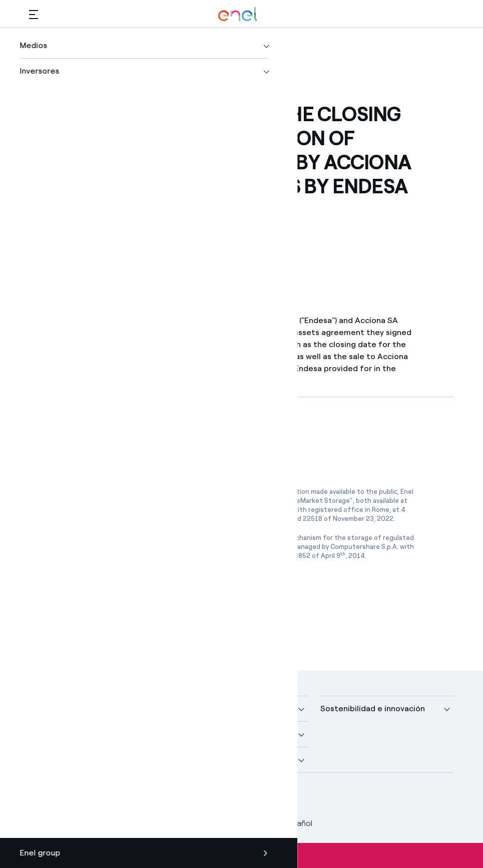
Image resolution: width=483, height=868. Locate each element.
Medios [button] (188, 708)
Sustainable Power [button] (210, 734)
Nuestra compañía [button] (64, 708)
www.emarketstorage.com (146, 510)
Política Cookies (169, 823)
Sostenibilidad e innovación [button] (373, 708)
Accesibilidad (234, 823)
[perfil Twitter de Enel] (63, 797)
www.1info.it (269, 547)
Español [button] (291, 823)
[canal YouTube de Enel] (108, 797)
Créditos (45, 823)
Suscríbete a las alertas (241, 855)
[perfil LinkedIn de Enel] (85, 797)
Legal (82, 823)
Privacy (116, 823)
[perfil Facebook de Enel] (40, 797)
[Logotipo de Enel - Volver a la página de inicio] (238, 14)
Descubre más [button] (56, 734)
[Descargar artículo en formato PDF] (120, 440)
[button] (34, 14)
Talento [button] (190, 760)
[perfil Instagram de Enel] (130, 797)
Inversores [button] (49, 760)
